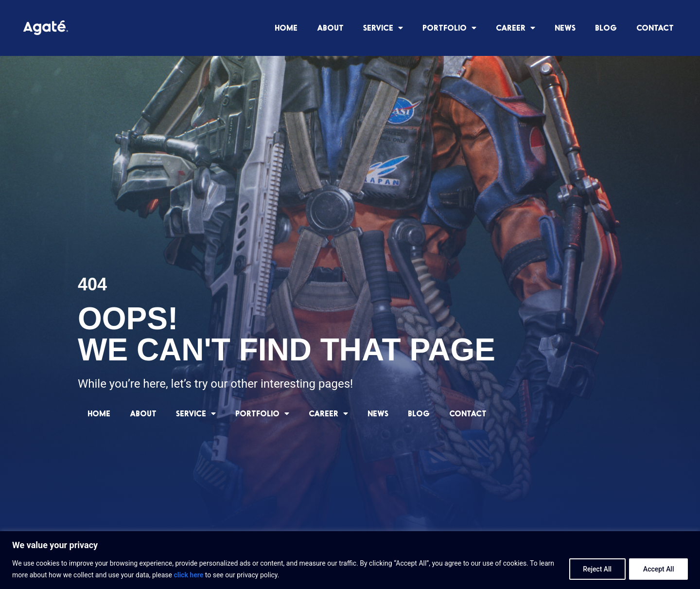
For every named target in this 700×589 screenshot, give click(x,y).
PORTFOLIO (449, 28)
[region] (350, 560)
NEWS (565, 27)
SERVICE (383, 28)
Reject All (596, 569)
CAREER (516, 28)
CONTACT (655, 27)
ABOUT (330, 27)
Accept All (658, 569)
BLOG (606, 27)
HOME (286, 27)
